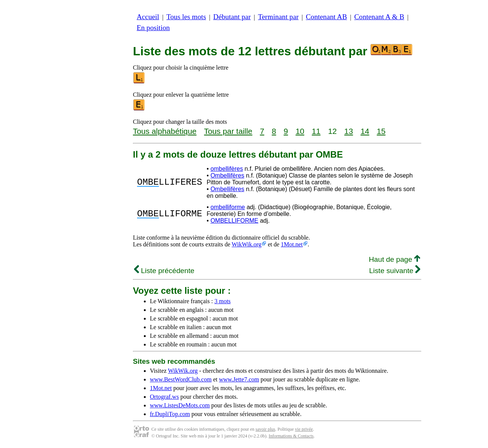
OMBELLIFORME (234, 221)
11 (316, 131)
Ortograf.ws (164, 397)
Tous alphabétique (165, 131)
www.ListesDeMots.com (180, 405)
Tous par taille (228, 131)
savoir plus (265, 429)
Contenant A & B (379, 17)
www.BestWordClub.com (181, 379)
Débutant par (232, 17)
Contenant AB (326, 17)
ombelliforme (228, 207)
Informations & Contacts (291, 436)
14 (365, 131)
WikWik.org (246, 244)
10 (300, 131)
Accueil (148, 17)
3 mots (222, 301)
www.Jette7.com (239, 379)
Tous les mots (186, 17)
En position (153, 28)
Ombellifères (227, 175)
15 (381, 131)
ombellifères (227, 169)
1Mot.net (292, 244)
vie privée (304, 429)
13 (348, 131)
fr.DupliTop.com (170, 414)
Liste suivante (395, 271)
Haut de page (394, 259)
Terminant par (278, 17)
